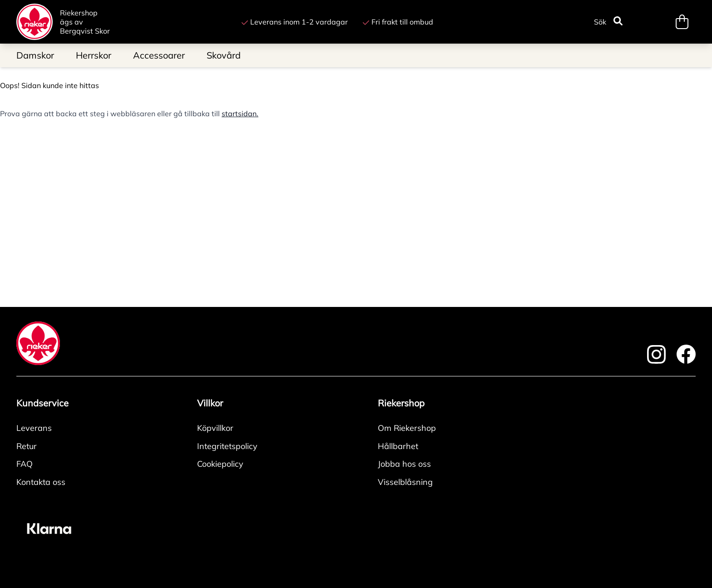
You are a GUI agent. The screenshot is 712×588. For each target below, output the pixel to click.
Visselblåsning (405, 482)
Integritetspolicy (227, 446)
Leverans (34, 428)
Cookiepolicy (220, 464)
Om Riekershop (407, 428)
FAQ (25, 464)
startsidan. (240, 114)
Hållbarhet (398, 446)
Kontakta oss (41, 482)
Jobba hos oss (404, 464)
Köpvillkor (215, 428)
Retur (27, 446)
